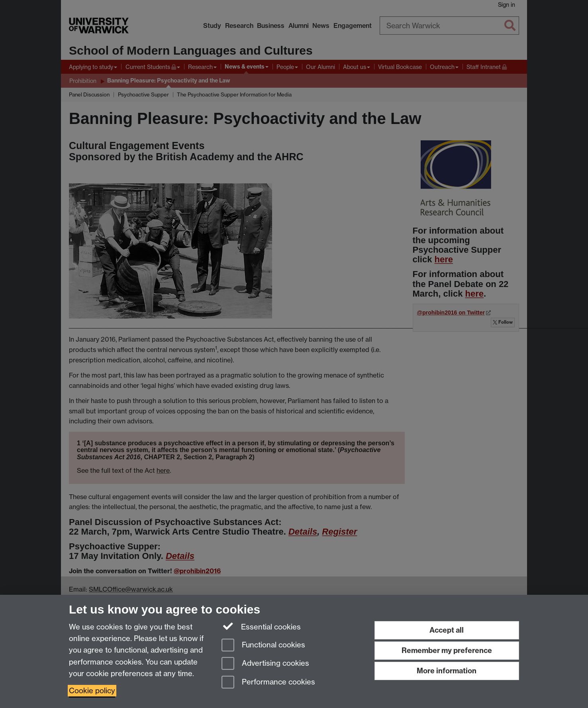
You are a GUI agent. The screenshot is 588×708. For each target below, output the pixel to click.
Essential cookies (261, 626)
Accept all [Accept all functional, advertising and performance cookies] (447, 630)
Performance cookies (268, 683)
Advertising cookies (265, 664)
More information (447, 671)
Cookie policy (92, 691)
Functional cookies (263, 646)
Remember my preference (447, 650)
